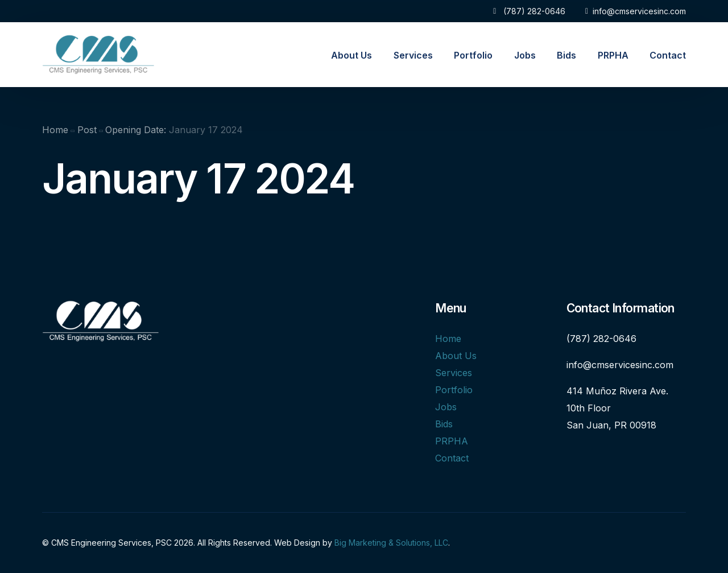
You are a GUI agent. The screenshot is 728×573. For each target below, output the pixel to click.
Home (448, 339)
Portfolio (454, 390)
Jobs (446, 407)
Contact (452, 458)
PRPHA (452, 441)
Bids (444, 424)
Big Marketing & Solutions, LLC (391, 543)
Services (454, 373)
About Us (456, 356)
